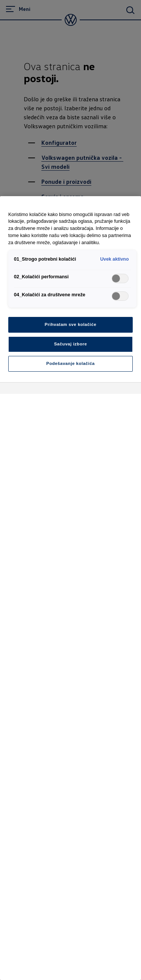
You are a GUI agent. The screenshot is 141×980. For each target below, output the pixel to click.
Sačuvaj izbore (71, 344)
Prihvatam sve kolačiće (71, 324)
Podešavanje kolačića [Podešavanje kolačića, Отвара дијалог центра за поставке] (70, 363)
